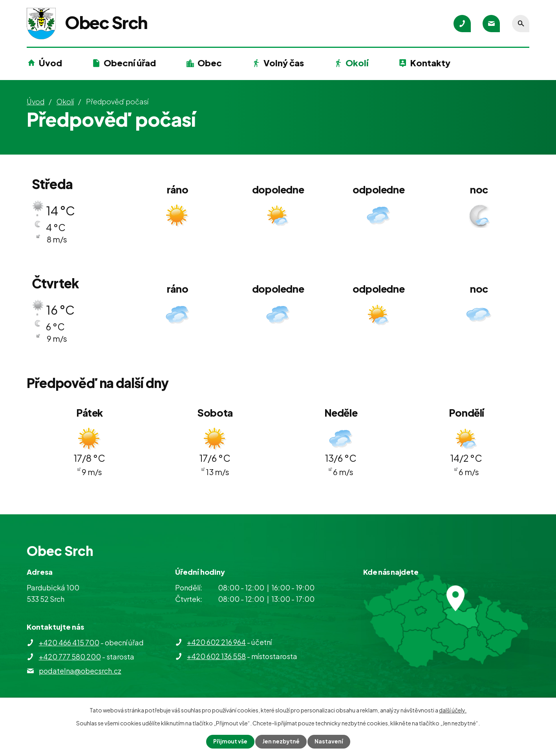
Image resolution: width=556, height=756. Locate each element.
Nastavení (329, 741)
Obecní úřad (130, 63)
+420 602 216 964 (216, 642)
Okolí (357, 63)
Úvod (50, 63)
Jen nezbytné (281, 741)
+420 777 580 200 (70, 657)
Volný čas (284, 63)
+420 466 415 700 (69, 642)
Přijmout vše (230, 741)
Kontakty (430, 63)
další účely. (453, 710)
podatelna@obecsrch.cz (80, 671)
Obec (210, 63)
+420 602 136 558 (216, 656)
